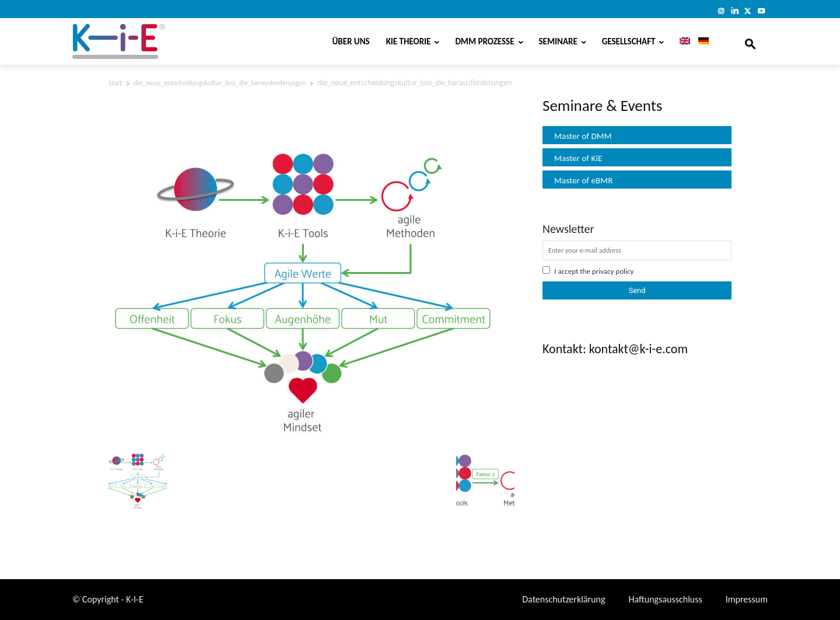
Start (115, 83)
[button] (750, 41)
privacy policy (613, 271)
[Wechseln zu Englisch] (681, 41)
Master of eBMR (584, 180)
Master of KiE (578, 158)
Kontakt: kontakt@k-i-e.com (615, 349)
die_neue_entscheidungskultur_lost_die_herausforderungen (220, 83)
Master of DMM (583, 136)
